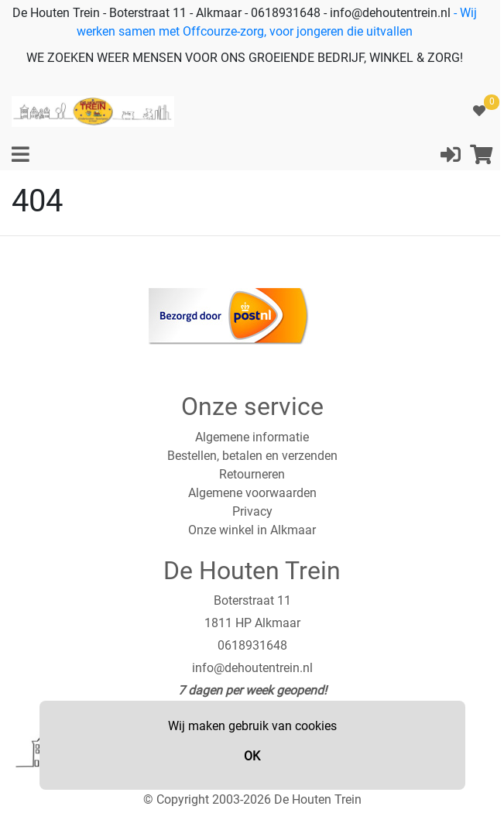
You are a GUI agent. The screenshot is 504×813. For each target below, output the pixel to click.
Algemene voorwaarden (252, 493)
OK (252, 756)
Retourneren (252, 474)
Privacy (252, 511)
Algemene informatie (252, 437)
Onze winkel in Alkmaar (252, 530)
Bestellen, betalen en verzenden (252, 456)
